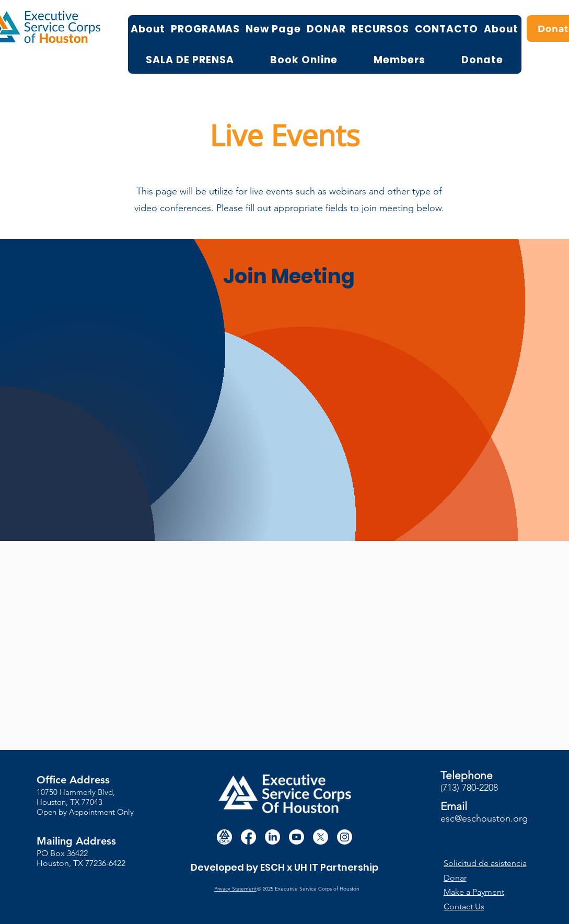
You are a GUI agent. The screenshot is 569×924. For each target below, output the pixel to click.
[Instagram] (345, 837)
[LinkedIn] (272, 837)
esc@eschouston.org (484, 818)
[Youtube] (297, 837)
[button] (490, 863)
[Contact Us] (482, 906)
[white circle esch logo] (224, 837)
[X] (321, 837)
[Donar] (490, 878)
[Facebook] (248, 837)
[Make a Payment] (482, 892)
